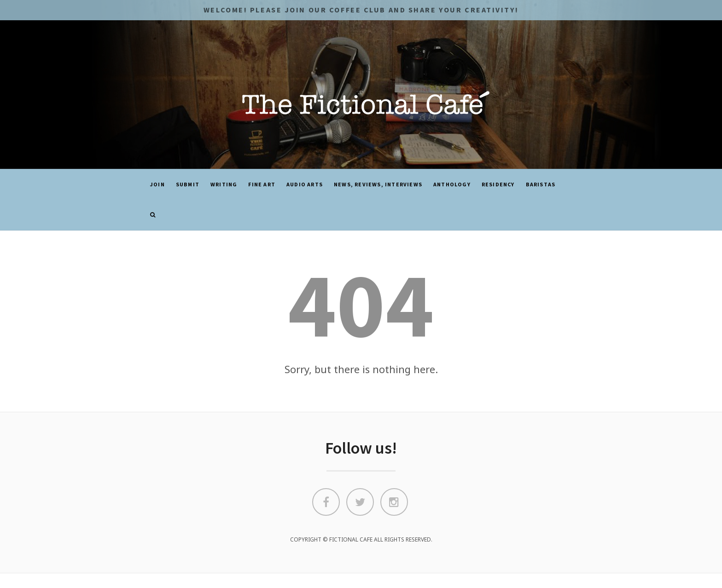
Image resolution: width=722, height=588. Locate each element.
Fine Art (262, 184)
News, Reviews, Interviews (378, 184)
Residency (498, 184)
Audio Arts (305, 184)
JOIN (157, 184)
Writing (224, 184)
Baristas (541, 184)
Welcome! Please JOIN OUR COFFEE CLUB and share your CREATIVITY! (361, 10)
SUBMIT (188, 184)
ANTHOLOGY (452, 184)
